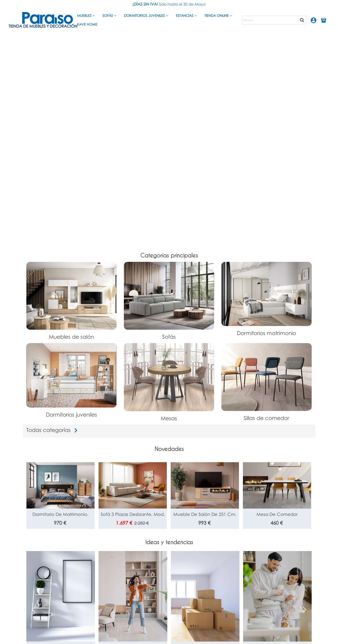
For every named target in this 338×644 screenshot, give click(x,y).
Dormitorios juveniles (144, 15)
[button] (304, 609)
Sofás (108, 15)
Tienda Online (217, 15)
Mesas (169, 418)
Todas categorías (53, 430)
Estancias (185, 15)
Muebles (84, 15)
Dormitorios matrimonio (266, 333)
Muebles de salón (71, 337)
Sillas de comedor (266, 418)
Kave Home (87, 24)
